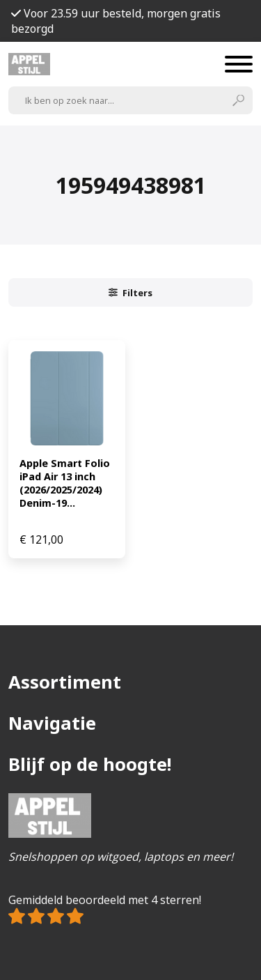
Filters (131, 293)
